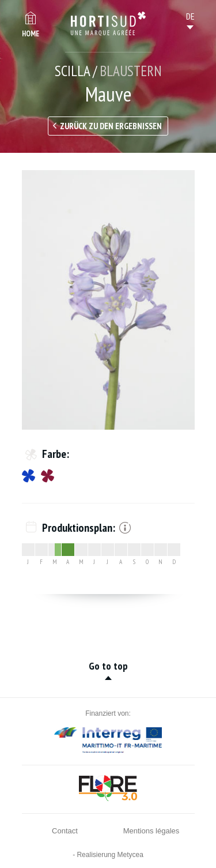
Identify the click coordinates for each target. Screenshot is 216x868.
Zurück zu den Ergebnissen (111, 126)
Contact (65, 831)
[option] (108, 300)
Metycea (130, 855)
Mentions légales (151, 831)
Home (31, 34)
